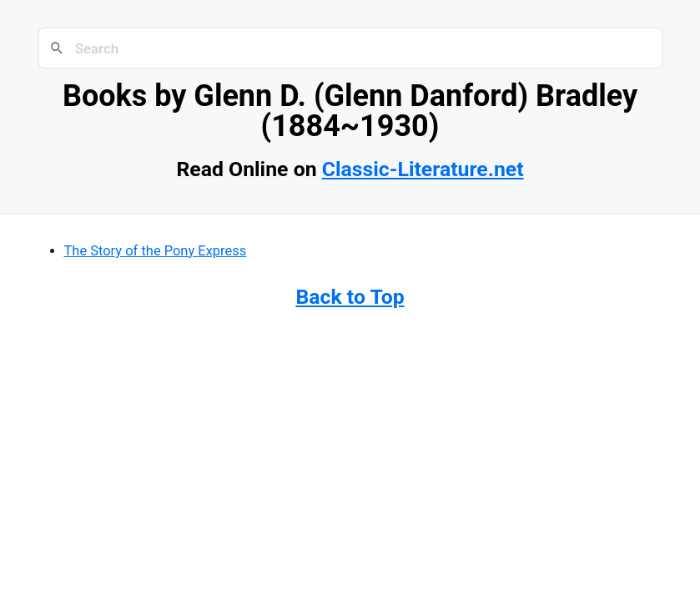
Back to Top (350, 297)
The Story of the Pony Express (156, 251)
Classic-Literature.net (423, 169)
